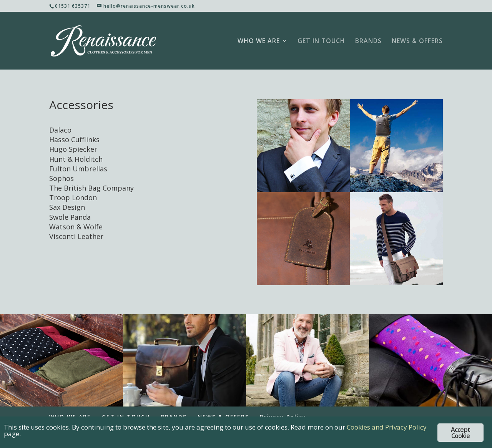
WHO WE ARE (259, 41)
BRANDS (368, 41)
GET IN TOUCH (321, 41)
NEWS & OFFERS (417, 41)
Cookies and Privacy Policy (387, 427)
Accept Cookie (460, 433)
